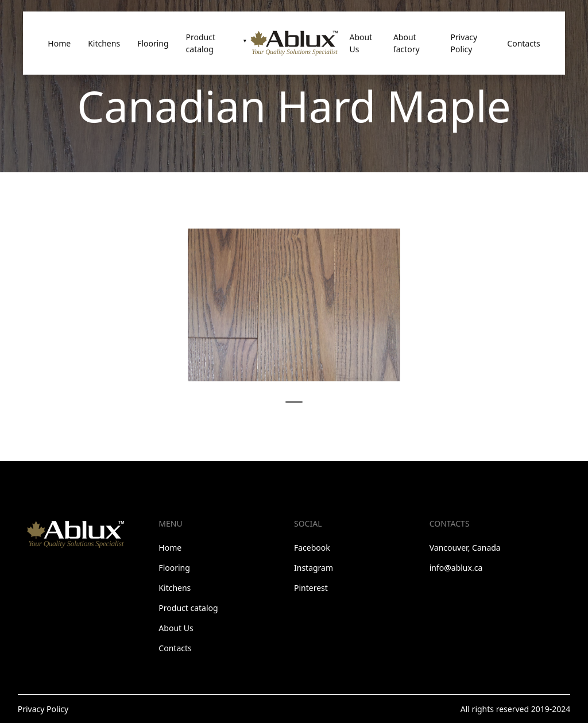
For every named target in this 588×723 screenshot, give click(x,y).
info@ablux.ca (456, 568)
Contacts (523, 43)
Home (59, 43)
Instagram (314, 568)
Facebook (312, 548)
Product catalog (201, 43)
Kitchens (104, 43)
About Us (361, 43)
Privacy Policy (464, 43)
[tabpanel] (294, 305)
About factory (407, 43)
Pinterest (311, 588)
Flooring (153, 43)
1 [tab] (294, 402)
